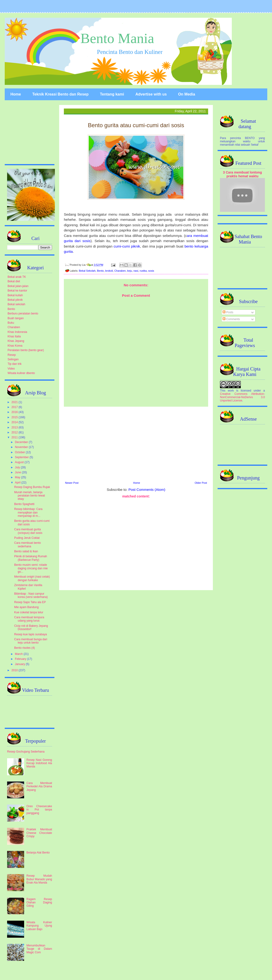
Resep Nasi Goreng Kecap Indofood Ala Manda (39, 763)
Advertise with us (151, 94)
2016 (15, 412)
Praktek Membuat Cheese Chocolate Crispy (39, 833)
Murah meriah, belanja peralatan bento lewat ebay (30, 496)
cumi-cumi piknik (127, 246)
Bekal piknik (15, 300)
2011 (15, 437)
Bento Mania (117, 38)
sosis (151, 271)
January (20, 664)
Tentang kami (112, 94)
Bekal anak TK (17, 277)
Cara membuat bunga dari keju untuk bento (31, 641)
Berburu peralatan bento (23, 314)
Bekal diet (14, 281)
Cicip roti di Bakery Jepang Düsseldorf (31, 627)
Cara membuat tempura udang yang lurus (29, 619)
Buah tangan (16, 318)
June (18, 472)
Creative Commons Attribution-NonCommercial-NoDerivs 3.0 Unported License (242, 397)
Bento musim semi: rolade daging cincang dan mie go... (31, 568)
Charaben (120, 271)
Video (11, 369)
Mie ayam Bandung (26, 607)
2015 (15, 417)
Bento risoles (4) (24, 648)
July (18, 467)
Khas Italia (14, 336)
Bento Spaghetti (24, 504)
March (19, 654)
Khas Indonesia (17, 332)
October (20, 452)
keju (130, 271)
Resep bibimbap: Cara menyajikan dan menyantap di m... (28, 512)
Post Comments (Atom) (147, 490)
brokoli (109, 271)
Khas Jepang (16, 341)
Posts (228, 312)
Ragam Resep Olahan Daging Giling (39, 903)
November (22, 447)
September (22, 457)
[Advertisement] (136, 443)
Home (16, 94)
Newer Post (72, 483)
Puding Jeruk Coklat (27, 538)
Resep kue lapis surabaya (31, 634)
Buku (11, 323)
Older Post (201, 483)
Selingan (13, 359)
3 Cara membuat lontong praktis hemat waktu (243, 174)
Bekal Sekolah (87, 271)
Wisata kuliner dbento (21, 373)
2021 (15, 402)
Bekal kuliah (15, 295)
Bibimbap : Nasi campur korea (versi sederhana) (31, 595)
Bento (100, 271)
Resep (12, 355)
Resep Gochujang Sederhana (26, 752)
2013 (15, 427)
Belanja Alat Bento (38, 853)
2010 (15, 670)
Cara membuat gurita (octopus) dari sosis (28, 531)
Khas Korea (15, 346)
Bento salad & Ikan (26, 551)
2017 (15, 407)
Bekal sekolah (16, 304)
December (22, 442)
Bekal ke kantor (17, 291)
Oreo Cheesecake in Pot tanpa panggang (39, 810)
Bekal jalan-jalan (18, 286)
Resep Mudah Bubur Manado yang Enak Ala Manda (39, 879)
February (21, 659)
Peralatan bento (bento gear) (26, 350)
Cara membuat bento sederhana (28, 544)
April (18, 483)
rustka (143, 271)
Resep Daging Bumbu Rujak (32, 487)
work (231, 391)
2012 (15, 432)
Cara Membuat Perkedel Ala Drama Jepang (39, 786)
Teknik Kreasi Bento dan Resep (60, 94)
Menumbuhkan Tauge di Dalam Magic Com (39, 949)
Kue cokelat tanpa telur (29, 612)
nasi (136, 271)
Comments (231, 319)
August (20, 462)
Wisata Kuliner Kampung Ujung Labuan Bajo (39, 926)
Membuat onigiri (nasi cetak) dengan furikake (32, 578)
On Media (187, 94)
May (18, 477)
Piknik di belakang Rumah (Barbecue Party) (31, 558)
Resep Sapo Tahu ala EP (30, 602)
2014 (15, 422)
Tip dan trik (15, 364)
